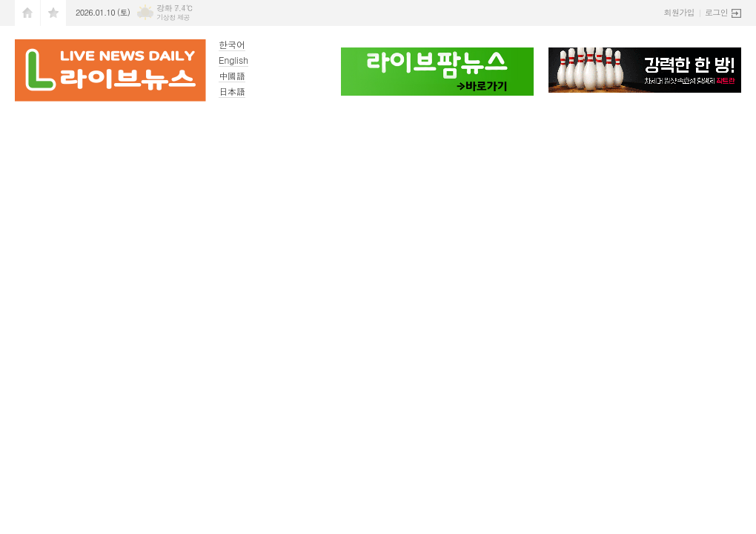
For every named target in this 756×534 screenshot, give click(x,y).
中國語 (232, 75)
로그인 (716, 12)
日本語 (232, 91)
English (233, 60)
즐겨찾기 (53, 13)
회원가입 (679, 12)
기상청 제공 (173, 17)
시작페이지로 (27, 13)
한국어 (232, 44)
